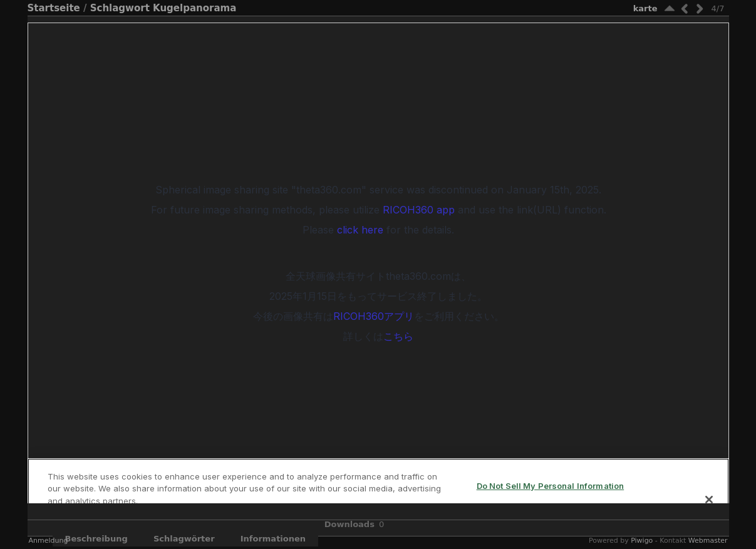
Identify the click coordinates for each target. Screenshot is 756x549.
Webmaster (708, 541)
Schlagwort (120, 8)
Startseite (54, 8)
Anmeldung (49, 541)
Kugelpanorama (194, 8)
